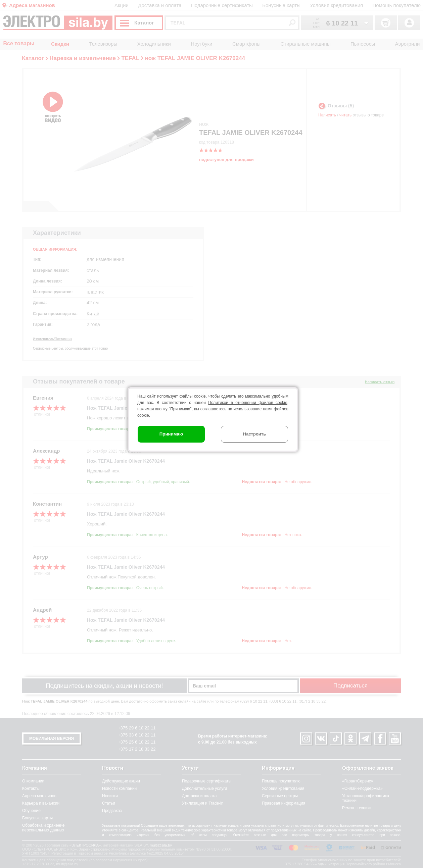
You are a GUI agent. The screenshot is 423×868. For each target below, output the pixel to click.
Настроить (254, 434)
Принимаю (171, 434)
